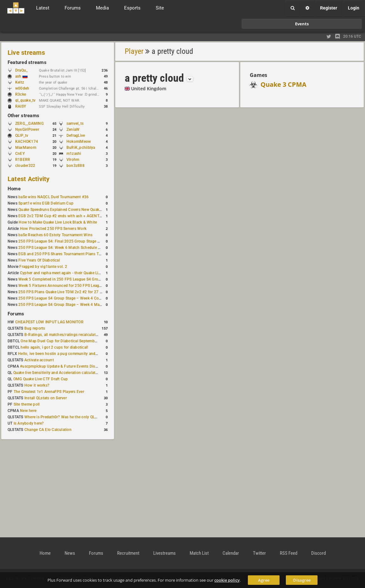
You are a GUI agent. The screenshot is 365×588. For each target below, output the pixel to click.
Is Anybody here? (29, 423)
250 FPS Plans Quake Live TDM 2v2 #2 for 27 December (68, 292)
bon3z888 (76, 166)
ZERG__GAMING (29, 123)
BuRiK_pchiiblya (81, 148)
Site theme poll (27, 404)
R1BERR (23, 160)
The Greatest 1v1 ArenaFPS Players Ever (49, 392)
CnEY (20, 154)
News (70, 553)
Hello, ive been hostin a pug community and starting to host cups (76, 354)
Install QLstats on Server (46, 398)
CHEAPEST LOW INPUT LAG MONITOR (49, 322)
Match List (199, 553)
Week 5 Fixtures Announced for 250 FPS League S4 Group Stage (75, 286)
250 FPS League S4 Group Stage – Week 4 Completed (66, 298)
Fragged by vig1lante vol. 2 (43, 267)
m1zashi (74, 154)
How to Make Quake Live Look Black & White (58, 222)
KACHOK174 (27, 142)
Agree (264, 580)
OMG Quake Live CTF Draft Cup (41, 379)
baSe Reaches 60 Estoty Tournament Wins (55, 235)
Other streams (23, 116)
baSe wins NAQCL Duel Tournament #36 (53, 197)
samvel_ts (75, 123)
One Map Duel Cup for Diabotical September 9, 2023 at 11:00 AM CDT (82, 341)
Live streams (26, 53)
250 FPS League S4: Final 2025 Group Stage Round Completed (74, 241)
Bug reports (35, 328)
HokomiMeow (79, 142)
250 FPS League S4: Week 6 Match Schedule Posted (64, 248)
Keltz (20, 82)
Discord (318, 553)
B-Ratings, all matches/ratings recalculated (62, 335)
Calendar (231, 553)
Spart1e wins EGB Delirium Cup (46, 203)
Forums (16, 314)
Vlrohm (73, 160)
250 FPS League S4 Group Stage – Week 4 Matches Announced (74, 305)
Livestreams (164, 553)
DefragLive (76, 136)
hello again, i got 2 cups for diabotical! (54, 347)
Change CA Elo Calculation (48, 430)
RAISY (21, 106)
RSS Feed (289, 553)
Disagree (302, 580)
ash (21, 76)
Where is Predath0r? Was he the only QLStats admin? (71, 417)
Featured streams (27, 62)
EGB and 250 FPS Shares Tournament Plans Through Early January (77, 254)
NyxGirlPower (27, 130)
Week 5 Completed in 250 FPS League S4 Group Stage (66, 279)
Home (14, 189)
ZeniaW (73, 130)
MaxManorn (26, 148)
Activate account (39, 360)
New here (28, 411)
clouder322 (25, 166)
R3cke (21, 94)
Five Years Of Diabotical (39, 260)
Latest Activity (29, 179)
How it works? (37, 385)
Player (134, 51)
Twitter (259, 553)
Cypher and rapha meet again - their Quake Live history (68, 273)
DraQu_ (21, 70)
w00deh (22, 88)
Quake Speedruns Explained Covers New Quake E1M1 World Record (78, 210)
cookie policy (227, 580)
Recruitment (128, 553)
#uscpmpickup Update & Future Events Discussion (64, 366)
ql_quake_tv (25, 100)
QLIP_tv (22, 136)
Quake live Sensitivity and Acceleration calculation (57, 373)
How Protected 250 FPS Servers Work (53, 229)
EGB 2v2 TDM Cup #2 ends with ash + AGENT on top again (70, 216)
